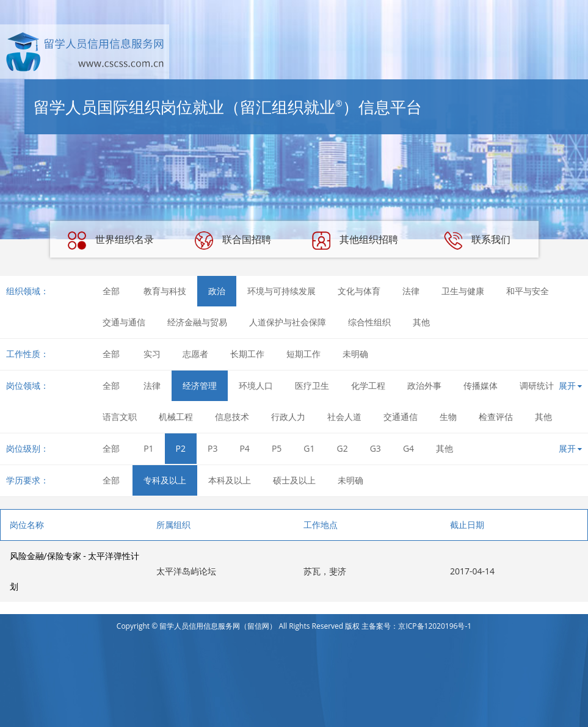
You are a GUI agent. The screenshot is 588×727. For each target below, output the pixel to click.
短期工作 (303, 354)
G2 (343, 448)
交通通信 (401, 417)
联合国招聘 (233, 241)
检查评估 (496, 417)
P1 (148, 448)
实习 (152, 354)
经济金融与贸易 (197, 322)
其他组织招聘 (355, 241)
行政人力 (288, 417)
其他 (421, 322)
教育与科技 (165, 291)
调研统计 (537, 385)
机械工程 (176, 417)
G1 (309, 448)
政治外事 (424, 385)
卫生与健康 (463, 291)
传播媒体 (481, 385)
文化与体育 (359, 291)
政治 (217, 291)
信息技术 (232, 417)
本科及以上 (230, 480)
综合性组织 (369, 322)
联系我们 (477, 241)
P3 (212, 448)
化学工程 (368, 385)
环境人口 (256, 385)
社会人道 (344, 417)
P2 (181, 448)
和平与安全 (528, 291)
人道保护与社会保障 (288, 322)
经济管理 (200, 385)
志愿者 (195, 354)
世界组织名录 (111, 241)
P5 (277, 448)
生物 (448, 417)
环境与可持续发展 (281, 291)
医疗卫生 (312, 385)
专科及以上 (165, 480)
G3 (376, 448)
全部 (111, 291)
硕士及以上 (294, 480)
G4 (408, 448)
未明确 (355, 354)
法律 (411, 291)
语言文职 (120, 417)
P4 (244, 448)
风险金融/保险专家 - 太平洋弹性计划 (75, 571)
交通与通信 (124, 322)
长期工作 (247, 354)
